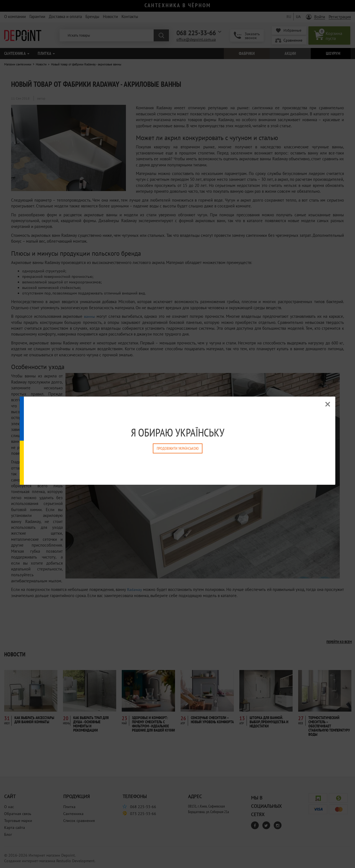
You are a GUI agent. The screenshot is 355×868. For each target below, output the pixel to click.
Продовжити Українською (178, 448)
